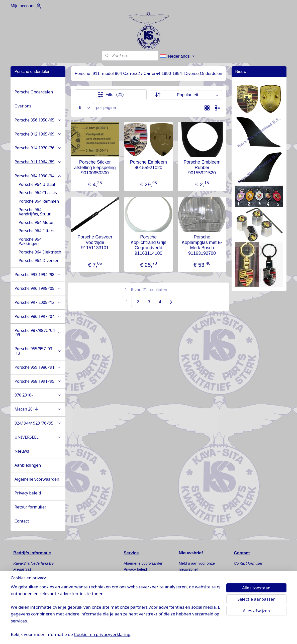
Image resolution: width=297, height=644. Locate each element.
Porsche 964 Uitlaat (37, 184)
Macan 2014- (38, 409)
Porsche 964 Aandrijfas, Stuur (35, 212)
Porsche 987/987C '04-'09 (38, 333)
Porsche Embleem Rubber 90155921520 (202, 167)
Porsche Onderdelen (34, 92)
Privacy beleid (28, 493)
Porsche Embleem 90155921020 (148, 165)
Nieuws (22, 451)
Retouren (131, 575)
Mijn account (26, 6)
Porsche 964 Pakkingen (30, 241)
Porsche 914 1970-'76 (38, 148)
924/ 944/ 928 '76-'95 (38, 423)
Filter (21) (111, 95)
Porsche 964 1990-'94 (38, 176)
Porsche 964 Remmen (39, 201)
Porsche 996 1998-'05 (38, 288)
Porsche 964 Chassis (38, 193)
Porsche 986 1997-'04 (38, 316)
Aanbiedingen (28, 465)
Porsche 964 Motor (36, 222)
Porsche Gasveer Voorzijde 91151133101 (95, 242)
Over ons (23, 106)
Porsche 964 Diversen (39, 261)
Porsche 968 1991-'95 (38, 381)
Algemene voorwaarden (37, 479)
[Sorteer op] (186, 95)
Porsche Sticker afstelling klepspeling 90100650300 (95, 167)
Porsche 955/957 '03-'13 (38, 351)
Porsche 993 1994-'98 (38, 275)
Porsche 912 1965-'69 (38, 134)
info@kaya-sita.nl (32, 605)
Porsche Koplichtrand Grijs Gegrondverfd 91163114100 (148, 245)
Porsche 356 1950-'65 (38, 120)
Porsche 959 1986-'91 (38, 367)
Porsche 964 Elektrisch (40, 252)
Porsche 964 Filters (36, 231)
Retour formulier (30, 507)
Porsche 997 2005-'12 (38, 302)
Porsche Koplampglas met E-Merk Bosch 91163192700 (202, 245)
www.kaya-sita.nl (33, 611)
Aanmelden (193, 582)
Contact (22, 521)
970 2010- (38, 395)
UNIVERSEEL (38, 437)
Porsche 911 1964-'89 (38, 162)
